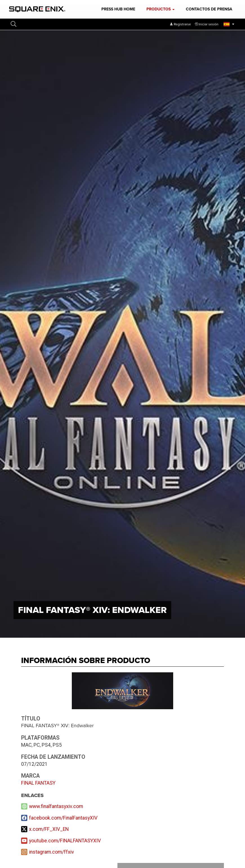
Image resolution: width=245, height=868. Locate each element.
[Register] (180, 24)
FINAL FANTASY (38, 783)
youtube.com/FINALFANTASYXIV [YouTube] (65, 841)
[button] (161, 9)
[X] (122, 829)
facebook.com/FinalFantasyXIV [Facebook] (63, 818)
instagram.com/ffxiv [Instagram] (52, 852)
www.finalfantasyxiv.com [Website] (56, 806)
